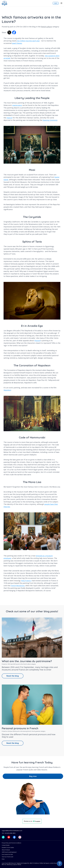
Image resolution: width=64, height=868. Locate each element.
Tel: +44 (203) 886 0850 (9, 833)
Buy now (33, 776)
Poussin (37, 341)
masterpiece (17, 105)
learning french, (27, 731)
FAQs (3, 859)
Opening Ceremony (50, 120)
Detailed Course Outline (8, 848)
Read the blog (13, 676)
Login (56, 3)
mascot (9, 118)
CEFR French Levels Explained (9, 852)
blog (34, 27)
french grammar (36, 731)
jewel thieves (17, 43)
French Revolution (18, 586)
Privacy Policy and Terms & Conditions (11, 843)
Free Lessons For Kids (7, 854)
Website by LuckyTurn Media (14, 865)
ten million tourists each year (28, 41)
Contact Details (6, 845)
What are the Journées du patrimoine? (27, 661)
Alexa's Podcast (6, 850)
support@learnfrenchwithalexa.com (12, 831)
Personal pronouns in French (20, 728)
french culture (46, 27)
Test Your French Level (7, 857)
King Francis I (26, 581)
